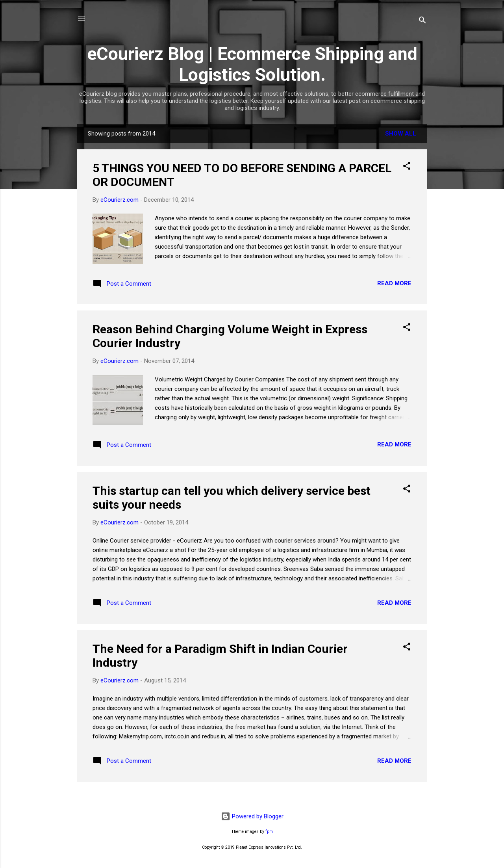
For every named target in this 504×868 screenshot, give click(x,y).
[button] (407, 167)
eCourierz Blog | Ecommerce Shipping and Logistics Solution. (252, 64)
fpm (269, 832)
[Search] (422, 21)
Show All (401, 134)
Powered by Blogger (252, 816)
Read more (394, 283)
